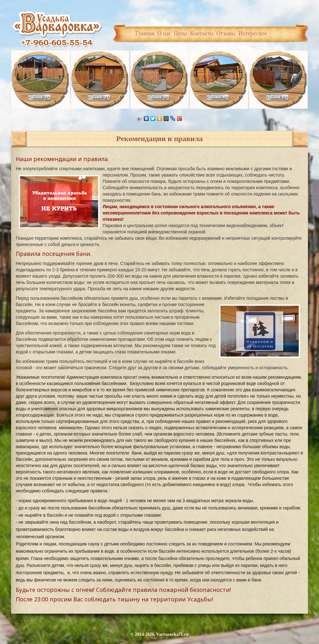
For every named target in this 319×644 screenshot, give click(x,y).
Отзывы (226, 33)
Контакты (202, 33)
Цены (181, 33)
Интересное (253, 33)
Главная (145, 33)
